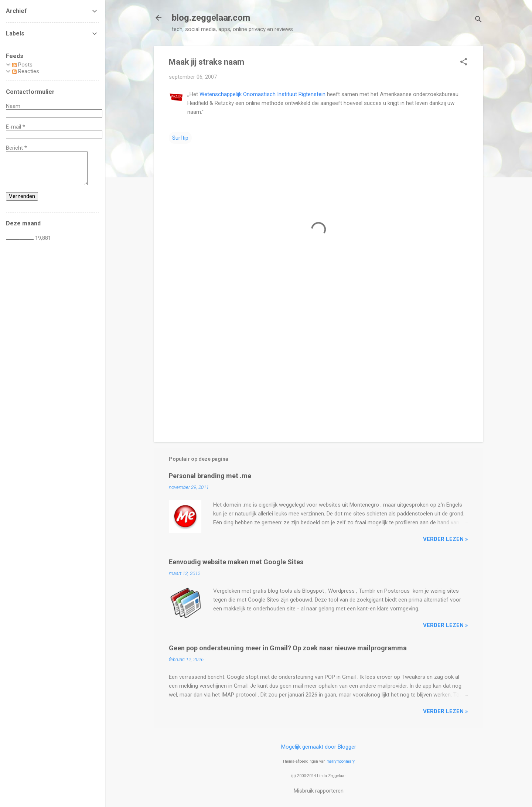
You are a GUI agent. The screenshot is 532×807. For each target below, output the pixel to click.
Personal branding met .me (210, 476)
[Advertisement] (318, 373)
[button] (464, 62)
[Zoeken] (478, 20)
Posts (22, 65)
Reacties (26, 71)
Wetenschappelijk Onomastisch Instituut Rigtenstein (262, 94)
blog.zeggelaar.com (211, 18)
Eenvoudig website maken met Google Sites (236, 562)
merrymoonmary (341, 761)
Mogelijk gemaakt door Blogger (319, 747)
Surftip (180, 138)
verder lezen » (446, 539)
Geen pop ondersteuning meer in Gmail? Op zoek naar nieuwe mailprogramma (288, 648)
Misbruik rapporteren (319, 791)
